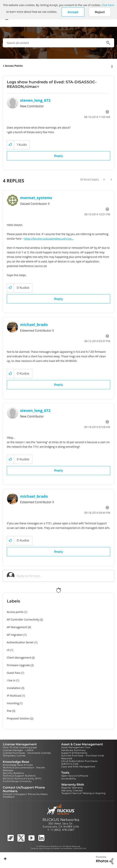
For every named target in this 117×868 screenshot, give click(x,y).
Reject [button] (100, 12)
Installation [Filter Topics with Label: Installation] (14, 688)
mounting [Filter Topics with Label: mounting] (13, 703)
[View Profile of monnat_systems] (36, 198)
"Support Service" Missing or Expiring (83, 793)
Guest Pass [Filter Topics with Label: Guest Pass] (14, 673)
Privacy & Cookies (52, 848)
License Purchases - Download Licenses (27, 753)
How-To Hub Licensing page (20, 747)
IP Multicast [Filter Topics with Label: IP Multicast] (14, 696)
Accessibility (69, 779)
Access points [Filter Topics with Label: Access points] (15, 612)
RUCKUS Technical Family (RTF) (22, 779)
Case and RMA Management (78, 767)
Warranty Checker (72, 790)
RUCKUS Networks (61, 820)
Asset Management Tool (76, 747)
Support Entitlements (74, 753)
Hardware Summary (73, 750)
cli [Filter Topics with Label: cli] (8, 650)
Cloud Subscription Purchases (79, 761)
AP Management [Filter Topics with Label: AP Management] (17, 627)
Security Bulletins (13, 773)
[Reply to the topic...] (63, 576)
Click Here (108, 5)
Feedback (9, 797)
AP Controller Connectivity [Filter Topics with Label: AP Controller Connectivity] (23, 620)
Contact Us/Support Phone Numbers (25, 794)
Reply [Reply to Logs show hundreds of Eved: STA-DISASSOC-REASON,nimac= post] (58, 156)
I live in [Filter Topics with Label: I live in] (11, 680)
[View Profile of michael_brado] (34, 325)
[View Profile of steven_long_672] (35, 100)
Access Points (14, 66)
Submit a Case (70, 764)
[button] (73, 12)
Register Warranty (72, 788)
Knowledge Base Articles (18, 765)
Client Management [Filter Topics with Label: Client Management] (19, 658)
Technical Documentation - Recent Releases (24, 769)
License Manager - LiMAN (18, 750)
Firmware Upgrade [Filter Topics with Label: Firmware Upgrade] (18, 665)
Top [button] (5, 859)
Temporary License (14, 756)
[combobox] (58, 43)
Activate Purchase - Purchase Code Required (83, 757)
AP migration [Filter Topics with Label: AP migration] (15, 635)
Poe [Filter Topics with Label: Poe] (9, 711)
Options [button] (112, 66)
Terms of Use (37, 848)
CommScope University (17, 781)
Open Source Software (75, 776)
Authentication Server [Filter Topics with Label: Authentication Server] (20, 642)
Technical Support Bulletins (19, 776)
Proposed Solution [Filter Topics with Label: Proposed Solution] (18, 718)
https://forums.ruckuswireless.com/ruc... (49, 239)
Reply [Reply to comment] (58, 299)
